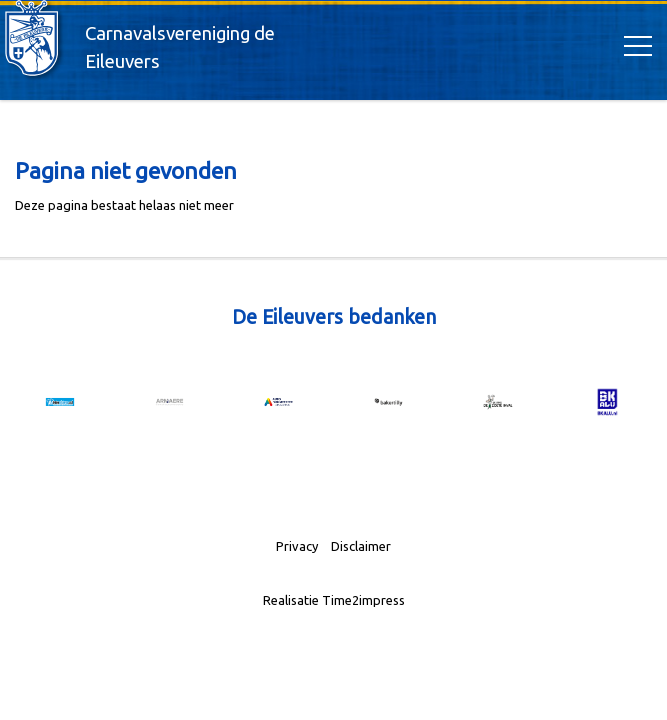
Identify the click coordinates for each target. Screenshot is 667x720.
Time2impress (363, 600)
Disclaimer (361, 546)
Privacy (297, 546)
